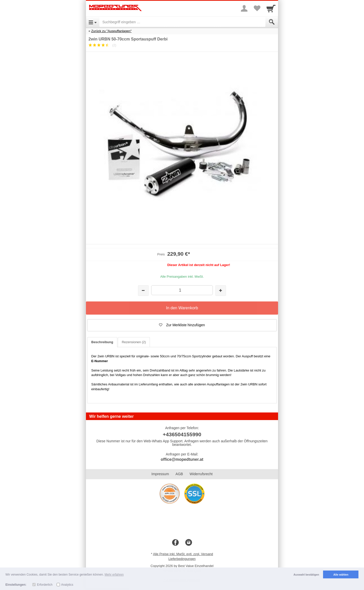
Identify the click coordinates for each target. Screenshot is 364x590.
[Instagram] (189, 543)
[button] (182, 325)
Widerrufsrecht (201, 474)
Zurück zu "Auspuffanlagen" (111, 31)
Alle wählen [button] (341, 575)
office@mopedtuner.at (182, 459)
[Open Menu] (93, 22)
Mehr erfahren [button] (114, 575)
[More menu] (244, 8)
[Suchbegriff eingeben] (182, 22)
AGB (179, 474)
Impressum (160, 474)
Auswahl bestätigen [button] (306, 575)
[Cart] (271, 8)
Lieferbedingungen (182, 559)
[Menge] (182, 290)
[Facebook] (175, 543)
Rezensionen (134, 342)
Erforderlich (45, 585)
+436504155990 (182, 434)
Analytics (67, 585)
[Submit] (272, 22)
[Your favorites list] (257, 8)
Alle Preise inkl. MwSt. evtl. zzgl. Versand (183, 554)
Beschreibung (102, 342)
